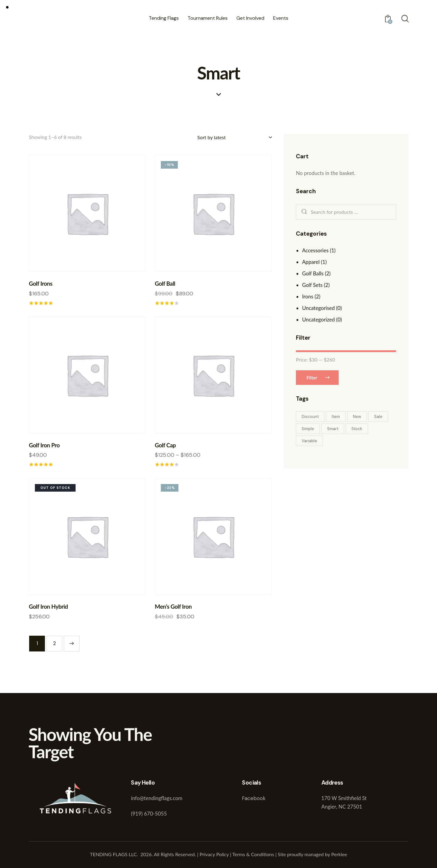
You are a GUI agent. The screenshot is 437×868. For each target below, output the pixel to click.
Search (303, 212)
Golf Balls (313, 273)
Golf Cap (165, 445)
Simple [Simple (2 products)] (308, 429)
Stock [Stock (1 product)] (357, 429)
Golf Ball (165, 283)
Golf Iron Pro (44, 445)
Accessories (315, 250)
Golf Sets (312, 285)
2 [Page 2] (54, 643)
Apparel (311, 262)
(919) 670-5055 (149, 814)
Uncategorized (318, 320)
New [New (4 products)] (357, 417)
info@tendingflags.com (157, 798)
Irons (308, 296)
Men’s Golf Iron (173, 606)
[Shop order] (234, 137)
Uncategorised (318, 308)
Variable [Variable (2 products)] (309, 441)
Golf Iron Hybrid (48, 606)
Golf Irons (41, 283)
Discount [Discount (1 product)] (310, 417)
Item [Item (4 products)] (336, 417)
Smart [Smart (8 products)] (333, 429)
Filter (312, 378)
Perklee (339, 854)
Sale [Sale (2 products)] (378, 417)
